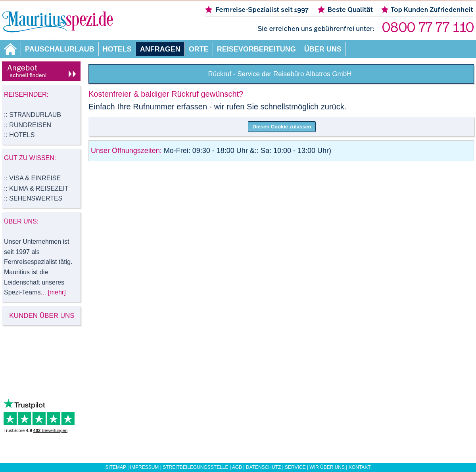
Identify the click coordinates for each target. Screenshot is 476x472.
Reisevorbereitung (256, 49)
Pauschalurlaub (60, 49)
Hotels (117, 49)
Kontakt (360, 467)
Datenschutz (263, 467)
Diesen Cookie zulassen (282, 127)
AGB (237, 467)
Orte (199, 49)
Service (295, 467)
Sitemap (115, 467)
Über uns (323, 49)
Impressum (145, 467)
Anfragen (160, 49)
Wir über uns (327, 467)
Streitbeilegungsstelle (195, 467)
